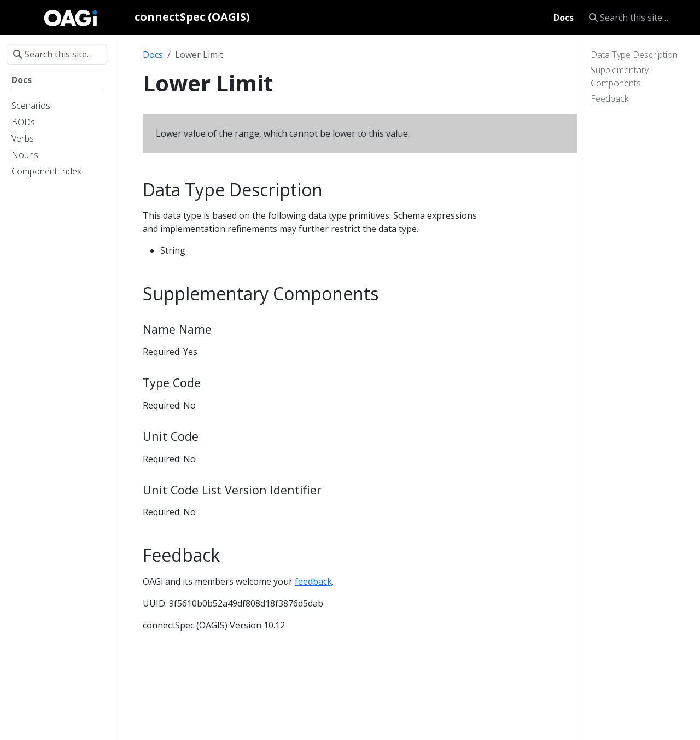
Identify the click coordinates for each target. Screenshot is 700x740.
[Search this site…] (638, 18)
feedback (313, 581)
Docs (153, 55)
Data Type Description (634, 55)
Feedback (609, 98)
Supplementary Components (620, 77)
